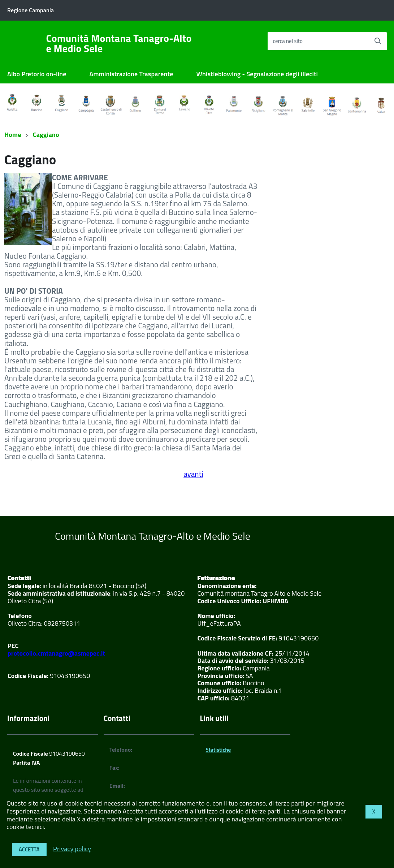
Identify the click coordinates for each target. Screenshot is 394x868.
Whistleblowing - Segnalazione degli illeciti (257, 74)
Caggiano (46, 135)
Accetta (29, 849)
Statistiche (218, 750)
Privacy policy (72, 848)
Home (13, 135)
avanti (193, 474)
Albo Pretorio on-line (37, 74)
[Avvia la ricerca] (378, 41)
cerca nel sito (288, 41)
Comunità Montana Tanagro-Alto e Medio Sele (119, 43)
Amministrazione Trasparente (131, 74)
